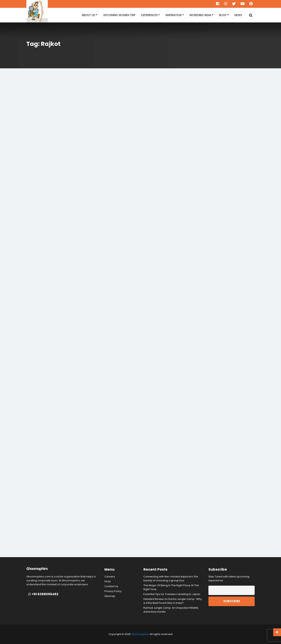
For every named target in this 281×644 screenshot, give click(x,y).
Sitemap (110, 596)
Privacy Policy (113, 591)
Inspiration (174, 15)
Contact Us (111, 586)
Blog (223, 15)
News (238, 15)
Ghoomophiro (140, 634)
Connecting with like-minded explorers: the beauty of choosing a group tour (171, 579)
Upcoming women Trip (119, 15)
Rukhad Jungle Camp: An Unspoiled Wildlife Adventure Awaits (171, 610)
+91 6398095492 (43, 594)
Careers (110, 577)
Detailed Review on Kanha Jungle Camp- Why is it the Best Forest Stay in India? (173, 601)
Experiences (149, 15)
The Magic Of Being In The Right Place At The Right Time (171, 587)
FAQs (108, 581)
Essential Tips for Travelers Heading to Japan (172, 594)
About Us (88, 15)
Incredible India (200, 15)
